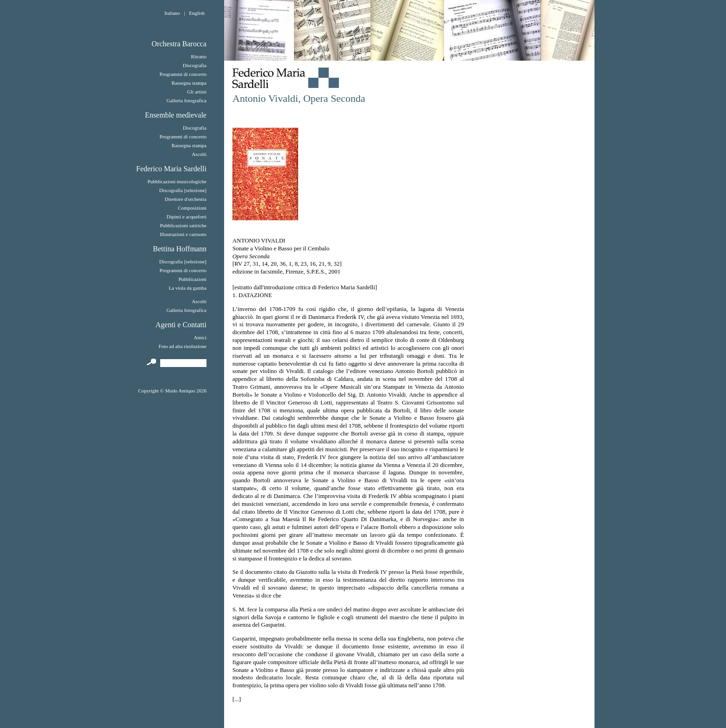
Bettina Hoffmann (180, 249)
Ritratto (199, 56)
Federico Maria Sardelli (171, 169)
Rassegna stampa (189, 83)
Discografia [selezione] (183, 190)
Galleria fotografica (187, 100)
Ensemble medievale (176, 115)
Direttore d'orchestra (186, 199)
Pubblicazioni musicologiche (177, 181)
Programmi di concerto (183, 74)
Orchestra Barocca (179, 44)
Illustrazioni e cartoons (183, 234)
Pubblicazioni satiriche (183, 225)
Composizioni (192, 208)
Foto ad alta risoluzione (182, 346)
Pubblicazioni (192, 279)
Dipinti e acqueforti (187, 217)
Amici (200, 337)
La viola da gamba (188, 288)
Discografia (195, 65)
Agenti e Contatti (181, 325)
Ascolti (199, 154)
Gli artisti (197, 92)
